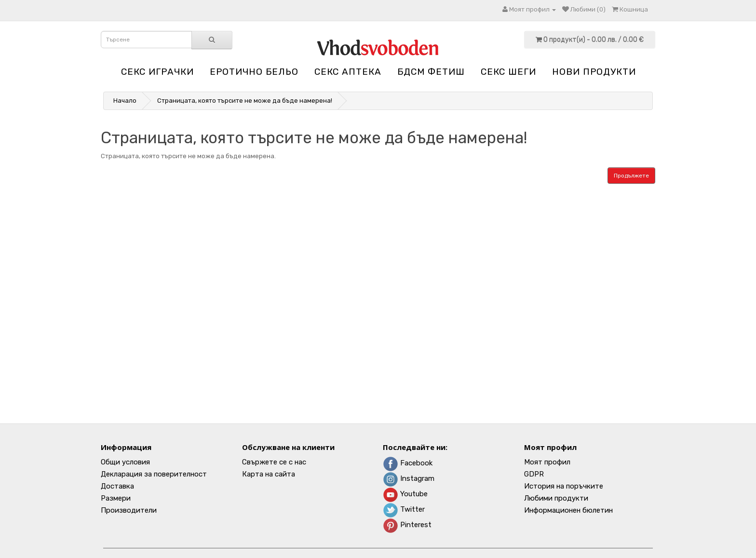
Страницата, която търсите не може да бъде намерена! (245, 101)
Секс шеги (508, 72)
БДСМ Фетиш (431, 72)
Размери (116, 498)
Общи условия (125, 462)
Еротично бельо (254, 72)
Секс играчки (157, 72)
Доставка (117, 486)
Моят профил (547, 462)
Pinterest (407, 525)
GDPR (534, 474)
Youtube (405, 494)
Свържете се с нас (274, 462)
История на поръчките (564, 486)
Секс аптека (348, 72)
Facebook (408, 463)
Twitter (404, 509)
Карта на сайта (269, 474)
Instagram (409, 478)
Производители (129, 510)
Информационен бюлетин (568, 510)
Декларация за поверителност (154, 474)
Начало (125, 101)
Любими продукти (556, 498)
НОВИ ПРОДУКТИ (594, 72)
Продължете (631, 176)
